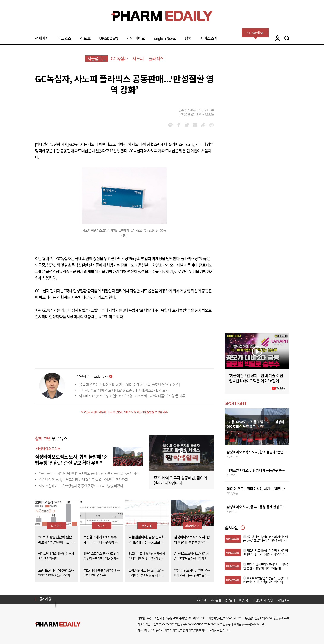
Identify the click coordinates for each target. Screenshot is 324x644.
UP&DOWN (109, 38)
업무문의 (230, 600)
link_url (203, 125)
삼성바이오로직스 (48, 448)
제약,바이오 (192, 526)
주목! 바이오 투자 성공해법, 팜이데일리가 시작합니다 (180, 480)
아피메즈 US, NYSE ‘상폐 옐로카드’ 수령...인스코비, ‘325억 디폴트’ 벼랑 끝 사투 (132, 396)
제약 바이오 (136, 38)
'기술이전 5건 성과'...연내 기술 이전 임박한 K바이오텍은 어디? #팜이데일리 (256, 381)
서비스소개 (209, 38)
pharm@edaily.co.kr (254, 624)
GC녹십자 (119, 58)
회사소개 (201, 600)
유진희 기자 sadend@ (92, 376)
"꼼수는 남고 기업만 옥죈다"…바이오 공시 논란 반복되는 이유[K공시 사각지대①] (94, 473)
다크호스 (64, 38)
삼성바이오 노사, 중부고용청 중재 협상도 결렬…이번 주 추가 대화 (84, 479)
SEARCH (287, 38)
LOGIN (276, 38)
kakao (170, 125)
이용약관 (244, 600)
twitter (187, 125)
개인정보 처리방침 (263, 600)
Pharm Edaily (58, 624)
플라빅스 (156, 58)
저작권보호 (283, 600)
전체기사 (42, 38)
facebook (179, 125)
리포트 (85, 38)
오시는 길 (216, 600)
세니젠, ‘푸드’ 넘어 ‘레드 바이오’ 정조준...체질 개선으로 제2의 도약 (124, 390)
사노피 (138, 58)
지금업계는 (97, 58)
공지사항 (45, 599)
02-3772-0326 (166, 624)
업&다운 (147, 526)
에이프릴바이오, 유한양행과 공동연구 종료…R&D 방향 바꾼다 (81, 486)
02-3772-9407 (195, 624)
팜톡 (188, 38)
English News (165, 38)
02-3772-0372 (211, 624)
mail (195, 125)
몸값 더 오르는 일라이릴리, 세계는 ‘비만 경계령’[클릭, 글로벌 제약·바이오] (129, 385)
